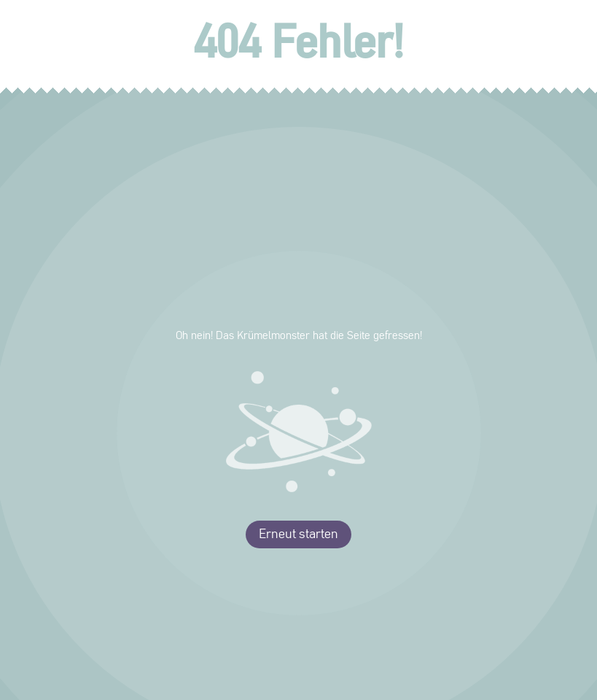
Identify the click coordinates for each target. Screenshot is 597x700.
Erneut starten (298, 534)
